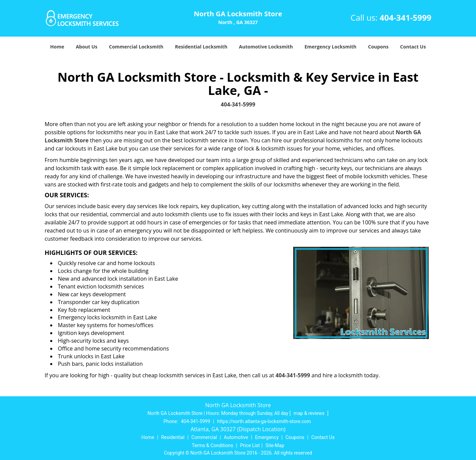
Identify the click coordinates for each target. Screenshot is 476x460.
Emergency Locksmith (330, 47)
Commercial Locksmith (136, 47)
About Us (87, 47)
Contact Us (413, 47)
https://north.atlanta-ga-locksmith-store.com (264, 421)
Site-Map (275, 445)
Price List (250, 445)
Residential (173, 437)
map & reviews (309, 413)
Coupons (378, 47)
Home (57, 47)
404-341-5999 (406, 17)
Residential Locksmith (201, 47)
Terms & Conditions (212, 445)
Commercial (204, 437)
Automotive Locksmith (266, 47)
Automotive (236, 437)
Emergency (267, 437)
